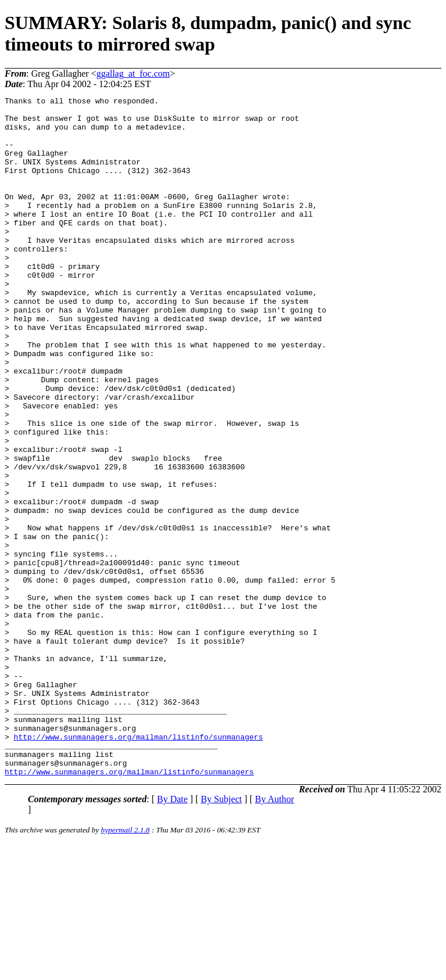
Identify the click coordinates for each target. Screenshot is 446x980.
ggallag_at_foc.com (133, 73)
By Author (274, 935)
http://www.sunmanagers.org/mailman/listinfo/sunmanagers (139, 866)
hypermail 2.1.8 (125, 966)
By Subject (222, 935)
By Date (172, 935)
